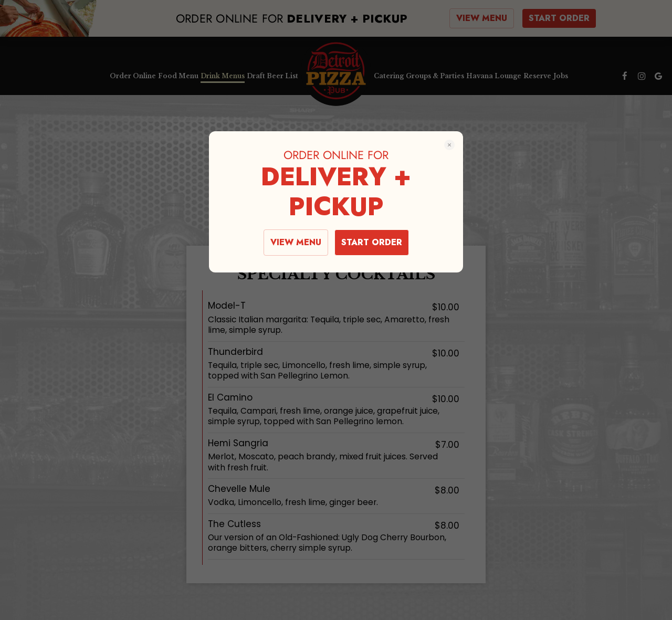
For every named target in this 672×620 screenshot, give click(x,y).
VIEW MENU (296, 242)
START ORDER (372, 242)
